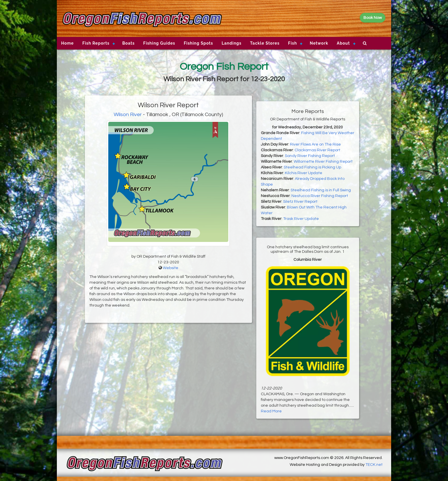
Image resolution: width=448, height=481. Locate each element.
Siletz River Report (300, 202)
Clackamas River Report (317, 150)
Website (171, 268)
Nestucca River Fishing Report (320, 196)
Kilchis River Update (304, 173)
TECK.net (374, 465)
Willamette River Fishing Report (323, 162)
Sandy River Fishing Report (310, 156)
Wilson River (128, 115)
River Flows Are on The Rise (315, 144)
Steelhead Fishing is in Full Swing (321, 190)
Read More (271, 411)
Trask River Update (301, 219)
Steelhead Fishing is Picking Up (312, 167)
